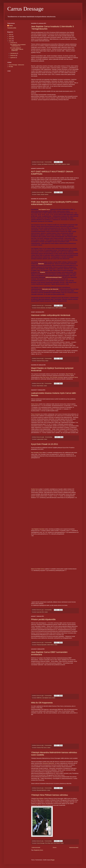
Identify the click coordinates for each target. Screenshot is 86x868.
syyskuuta (13, 58)
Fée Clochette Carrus (37, 453)
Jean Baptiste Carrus (44, 209)
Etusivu (55, 848)
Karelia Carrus (35, 489)
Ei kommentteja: (48, 162)
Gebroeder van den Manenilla (50, 289)
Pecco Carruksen (36, 414)
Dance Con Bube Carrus (38, 569)
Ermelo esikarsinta (41, 308)
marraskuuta (14, 53)
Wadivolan (41, 264)
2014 (10, 35)
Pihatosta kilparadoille (42, 645)
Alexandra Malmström (49, 763)
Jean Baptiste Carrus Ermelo (48, 164)
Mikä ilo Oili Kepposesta (42, 703)
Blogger (53, 860)
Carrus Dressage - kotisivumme (16, 65)
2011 (10, 41)
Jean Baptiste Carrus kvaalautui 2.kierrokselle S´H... (18, 45)
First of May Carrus (49, 843)
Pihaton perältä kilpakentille (43, 619)
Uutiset (68, 164)
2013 (10, 37)
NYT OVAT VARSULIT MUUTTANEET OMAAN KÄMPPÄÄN (17, 49)
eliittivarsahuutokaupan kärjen (54, 277)
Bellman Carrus (74, 377)
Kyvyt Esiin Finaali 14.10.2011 (45, 444)
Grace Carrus (35, 404)
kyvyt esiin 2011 (40, 612)
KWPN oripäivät (59, 308)
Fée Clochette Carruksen (56, 377)
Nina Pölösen (40, 798)
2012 (10, 39)
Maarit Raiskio (69, 374)
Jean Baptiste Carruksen (38, 529)
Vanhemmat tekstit (74, 848)
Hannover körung (41, 361)
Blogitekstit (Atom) (38, 850)
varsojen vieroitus (44, 194)
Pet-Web (11, 67)
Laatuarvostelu (40, 439)
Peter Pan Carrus (44, 377)
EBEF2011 (39, 698)
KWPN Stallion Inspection (60, 164)
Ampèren (43, 272)
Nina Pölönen (57, 843)
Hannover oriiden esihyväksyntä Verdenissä (51, 315)
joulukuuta (13, 43)
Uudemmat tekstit (36, 848)
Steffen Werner (50, 645)
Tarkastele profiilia (12, 28)
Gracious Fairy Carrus (42, 748)
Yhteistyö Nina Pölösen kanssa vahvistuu (49, 795)
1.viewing (39, 164)
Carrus (11, 26)
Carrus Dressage (25, 9)
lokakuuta (13, 55)
